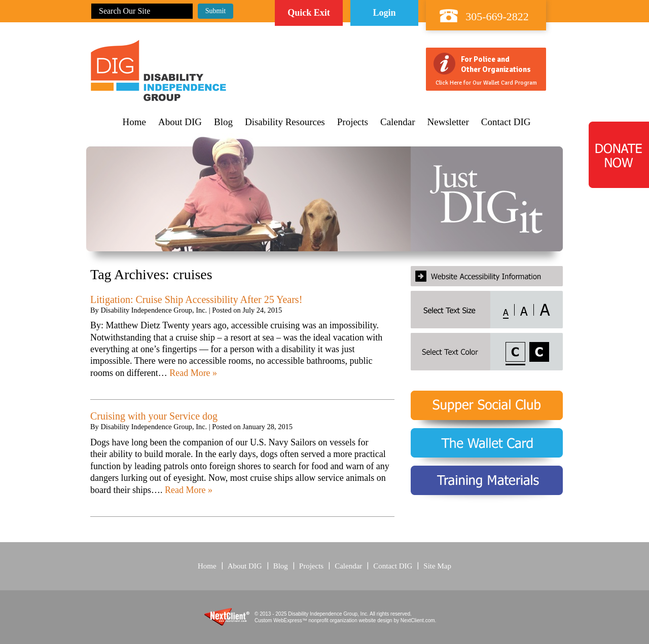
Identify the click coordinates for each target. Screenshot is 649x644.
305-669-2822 (497, 16)
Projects (353, 122)
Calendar (398, 122)
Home (134, 122)
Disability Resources (285, 122)
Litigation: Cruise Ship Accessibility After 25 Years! (196, 299)
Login (384, 13)
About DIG (180, 122)
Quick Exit (309, 13)
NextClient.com (418, 620)
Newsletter (448, 122)
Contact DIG (506, 122)
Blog (223, 122)
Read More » (193, 373)
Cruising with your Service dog (154, 416)
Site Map (437, 566)
